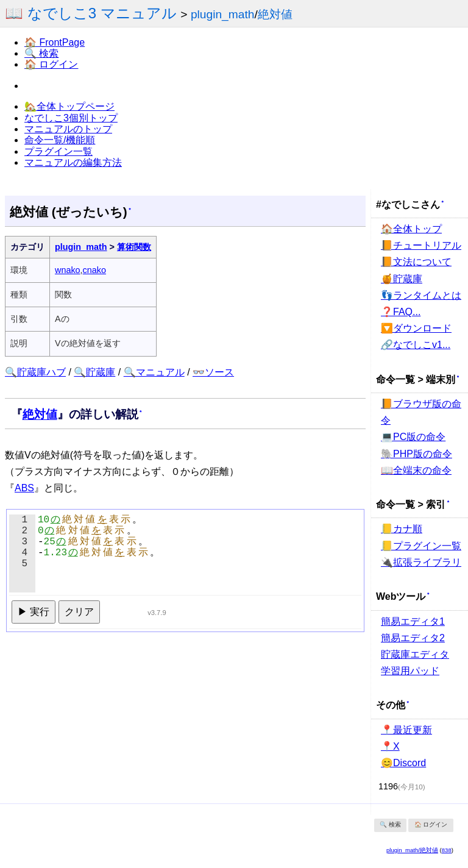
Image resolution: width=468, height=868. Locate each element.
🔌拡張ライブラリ (421, 562)
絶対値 (275, 14)
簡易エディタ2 (413, 638)
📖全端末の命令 (416, 470)
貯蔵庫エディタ (415, 654)
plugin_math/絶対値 (412, 850)
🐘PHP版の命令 (417, 454)
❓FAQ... (401, 312)
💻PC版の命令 (413, 437)
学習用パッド (410, 671)
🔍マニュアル (154, 372)
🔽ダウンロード (416, 328)
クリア (79, 612)
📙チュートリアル (421, 245)
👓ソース (213, 372)
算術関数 (134, 247)
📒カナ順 (402, 529)
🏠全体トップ (411, 229)
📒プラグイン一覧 (421, 546)
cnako (94, 270)
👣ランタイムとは (421, 295)
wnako (68, 270)
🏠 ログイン (51, 64)
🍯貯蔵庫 (402, 279)
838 (447, 850)
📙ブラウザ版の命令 (421, 412)
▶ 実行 (34, 612)
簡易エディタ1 (413, 621)
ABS (24, 488)
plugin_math (223, 14)
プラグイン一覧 (58, 151)
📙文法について (416, 262)
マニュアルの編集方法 (73, 162)
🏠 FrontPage (55, 42)
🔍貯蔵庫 (94, 372)
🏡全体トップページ (69, 106)
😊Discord (403, 763)
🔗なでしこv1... (416, 345)
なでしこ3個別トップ (71, 118)
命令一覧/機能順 (60, 140)
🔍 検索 (41, 53)
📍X (390, 746)
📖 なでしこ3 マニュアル (91, 13)
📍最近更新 (406, 730)
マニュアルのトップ (68, 129)
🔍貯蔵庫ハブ (35, 372)
